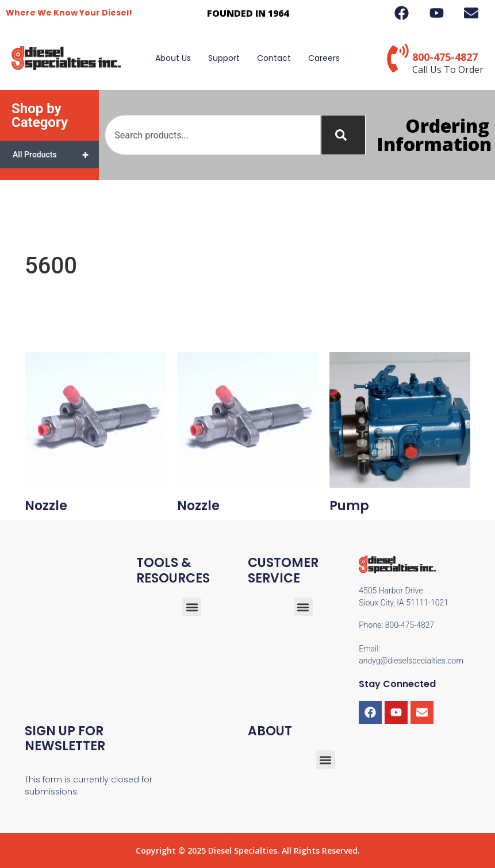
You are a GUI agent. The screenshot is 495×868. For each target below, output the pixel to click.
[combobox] (213, 135)
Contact (274, 58)
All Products (56, 155)
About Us (173, 58)
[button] (303, 607)
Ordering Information (434, 135)
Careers (324, 58)
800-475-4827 (445, 57)
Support (224, 58)
